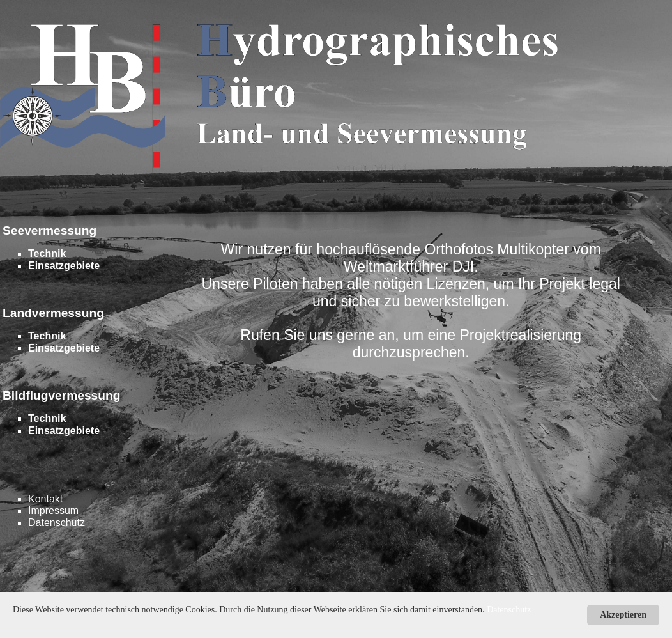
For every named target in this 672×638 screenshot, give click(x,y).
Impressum (53, 510)
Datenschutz (57, 523)
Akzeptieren (623, 615)
